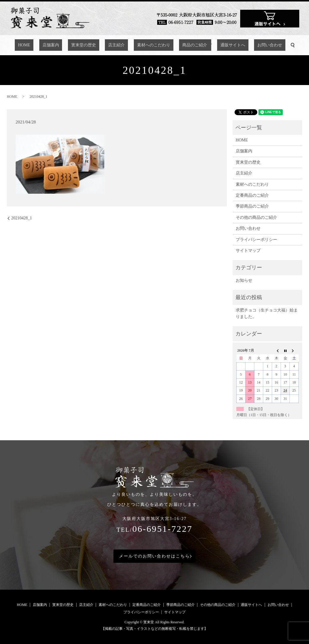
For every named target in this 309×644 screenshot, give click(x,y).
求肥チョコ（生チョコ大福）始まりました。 (267, 313)
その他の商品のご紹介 (256, 217)
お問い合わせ (249, 45)
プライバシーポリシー (256, 240)
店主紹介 (118, 45)
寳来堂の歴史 (92, 45)
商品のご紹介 (183, 45)
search (269, 45)
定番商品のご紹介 (252, 195)
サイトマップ (248, 251)
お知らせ (244, 280)
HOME (45, 45)
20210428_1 (22, 218)
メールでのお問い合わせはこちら (154, 556)
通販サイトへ (218, 45)
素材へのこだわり (149, 45)
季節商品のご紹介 (252, 206)
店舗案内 (65, 45)
